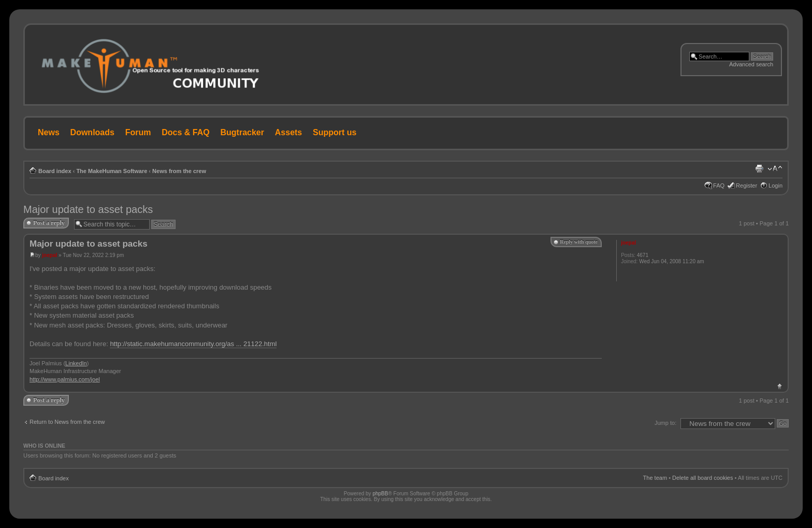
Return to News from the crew (67, 422)
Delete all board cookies (702, 478)
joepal (49, 255)
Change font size (775, 169)
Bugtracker (242, 132)
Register (746, 185)
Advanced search (751, 64)
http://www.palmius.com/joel (65, 379)
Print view (759, 169)
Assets (288, 132)
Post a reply (49, 223)
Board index (55, 171)
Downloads (92, 132)
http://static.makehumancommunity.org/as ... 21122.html (193, 344)
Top (780, 386)
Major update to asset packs (88, 209)
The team (655, 478)
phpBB (380, 494)
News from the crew (179, 171)
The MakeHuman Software (112, 171)
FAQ (719, 185)
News (49, 132)
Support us (335, 132)
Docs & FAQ (185, 132)
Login (775, 185)
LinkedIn (76, 363)
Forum (138, 132)
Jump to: (665, 423)
